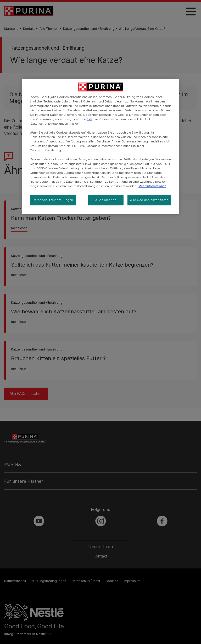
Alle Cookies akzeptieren (149, 200)
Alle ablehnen (106, 200)
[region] (100, 146)
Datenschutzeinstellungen (53, 200)
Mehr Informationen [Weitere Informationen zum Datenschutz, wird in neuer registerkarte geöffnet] (152, 186)
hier (89, 119)
